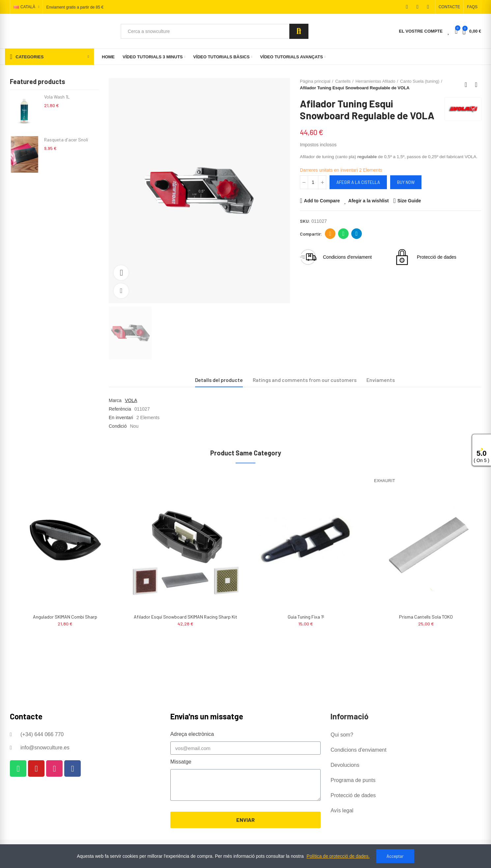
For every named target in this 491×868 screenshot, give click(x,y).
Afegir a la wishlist (369, 201)
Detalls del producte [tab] (219, 380)
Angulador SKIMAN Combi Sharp (65, 617)
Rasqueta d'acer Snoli (66, 140)
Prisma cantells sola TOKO (426, 617)
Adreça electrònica (330, 234)
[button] (449, 7)
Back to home (468, 85)
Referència (120, 409)
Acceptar (395, 856)
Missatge (181, 762)
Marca (115, 400)
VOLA (131, 400)
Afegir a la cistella (358, 182)
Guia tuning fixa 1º (306, 617)
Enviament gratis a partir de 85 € (75, 7)
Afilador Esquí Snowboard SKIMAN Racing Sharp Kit (186, 617)
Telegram (357, 234)
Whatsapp (344, 234)
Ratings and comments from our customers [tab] (305, 380)
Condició (118, 426)
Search (299, 31)
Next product (476, 85)
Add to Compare (322, 201)
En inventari (121, 418)
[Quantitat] (313, 182)
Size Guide (409, 201)
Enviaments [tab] (381, 380)
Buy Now (406, 182)
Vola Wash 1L (57, 97)
